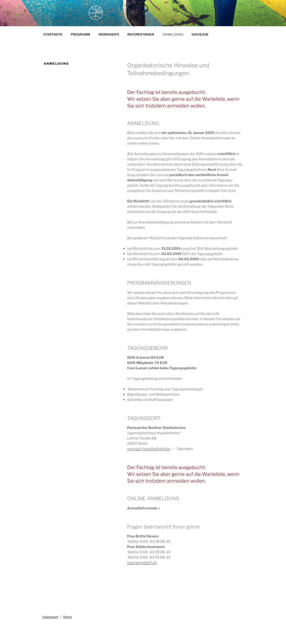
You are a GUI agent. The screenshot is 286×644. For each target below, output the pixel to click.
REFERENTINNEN (141, 34)
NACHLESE (200, 34)
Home (68, 617)
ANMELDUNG (173, 34)
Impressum (50, 617)
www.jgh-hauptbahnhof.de (149, 449)
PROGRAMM (80, 34)
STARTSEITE (53, 34)
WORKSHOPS (109, 34)
